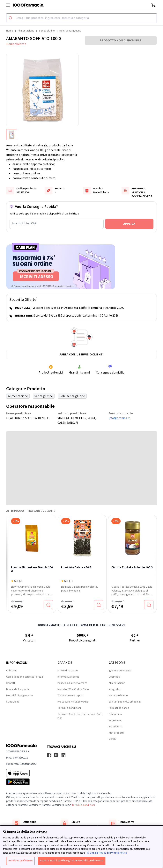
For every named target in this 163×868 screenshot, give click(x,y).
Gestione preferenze (20, 861)
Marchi (112, 739)
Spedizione (13, 702)
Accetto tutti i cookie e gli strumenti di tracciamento (72, 861)
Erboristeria (116, 727)
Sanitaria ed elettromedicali (125, 702)
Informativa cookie (68, 677)
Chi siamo (12, 671)
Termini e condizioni (69, 708)
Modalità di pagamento (20, 696)
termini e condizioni (83, 805)
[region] (81, 847)
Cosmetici (115, 677)
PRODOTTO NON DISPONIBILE (121, 40)
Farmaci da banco (119, 708)
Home (10, 31)
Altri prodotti (116, 733)
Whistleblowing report (70, 696)
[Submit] (11, 18)
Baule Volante (16, 44)
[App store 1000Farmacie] (22, 773)
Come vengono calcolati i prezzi (25, 677)
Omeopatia (115, 714)
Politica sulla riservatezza (72, 683)
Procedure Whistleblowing (73, 702)
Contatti (11, 683)
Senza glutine (47, 31)
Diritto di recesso (68, 671)
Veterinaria (115, 720)
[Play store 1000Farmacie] (22, 782)
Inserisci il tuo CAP (24, 223)
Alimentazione (26, 31)
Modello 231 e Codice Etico (73, 689)
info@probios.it (119, 418)
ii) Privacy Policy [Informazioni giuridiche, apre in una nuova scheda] (117, 853)
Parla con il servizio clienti (82, 354)
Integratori (115, 689)
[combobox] (81, 18)
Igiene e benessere (120, 671)
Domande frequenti (18, 689)
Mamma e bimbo (118, 696)
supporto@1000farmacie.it (22, 764)
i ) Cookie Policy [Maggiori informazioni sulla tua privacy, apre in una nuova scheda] (96, 853)
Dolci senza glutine (70, 31)
